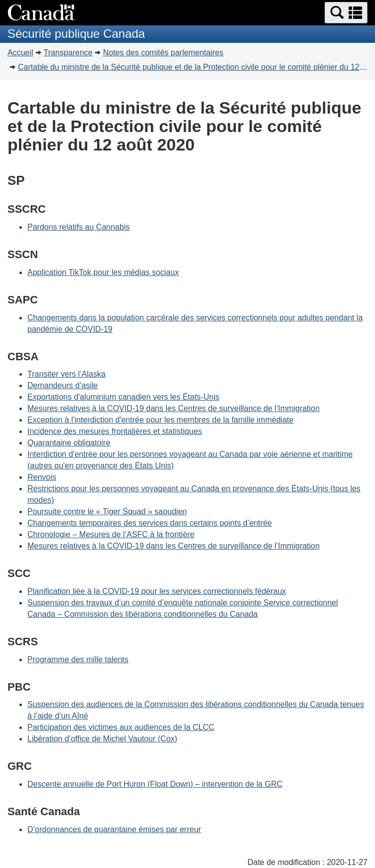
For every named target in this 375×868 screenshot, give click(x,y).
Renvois (42, 477)
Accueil (20, 53)
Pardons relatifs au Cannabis (78, 227)
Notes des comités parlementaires (163, 53)
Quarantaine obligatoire (69, 443)
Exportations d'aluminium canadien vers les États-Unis (123, 397)
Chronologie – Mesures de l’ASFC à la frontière (111, 534)
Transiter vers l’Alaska (66, 374)
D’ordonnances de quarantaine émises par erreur (114, 829)
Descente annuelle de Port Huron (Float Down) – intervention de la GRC (155, 784)
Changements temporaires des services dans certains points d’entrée (150, 523)
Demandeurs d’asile (62, 385)
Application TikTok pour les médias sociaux (103, 272)
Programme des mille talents (78, 659)
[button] (346, 13)
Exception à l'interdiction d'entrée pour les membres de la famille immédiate (160, 420)
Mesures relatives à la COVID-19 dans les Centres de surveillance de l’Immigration (174, 408)
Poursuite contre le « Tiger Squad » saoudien (107, 511)
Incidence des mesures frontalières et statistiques (115, 431)
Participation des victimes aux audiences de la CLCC (121, 727)
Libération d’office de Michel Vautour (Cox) (102, 739)
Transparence (68, 53)
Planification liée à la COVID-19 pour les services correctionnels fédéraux (157, 591)
